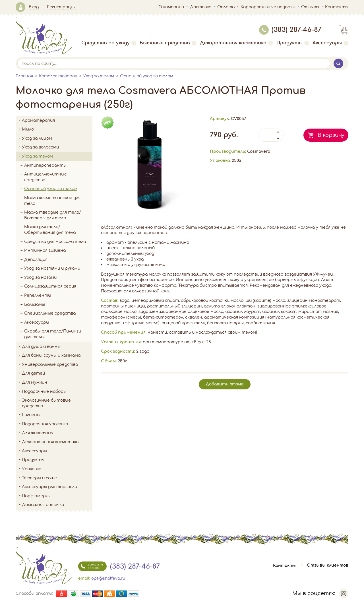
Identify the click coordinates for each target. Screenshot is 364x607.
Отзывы (310, 7)
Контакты (337, 7)
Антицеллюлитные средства (45, 177)
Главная (24, 76)
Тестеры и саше (39, 478)
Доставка (201, 7)
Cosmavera (259, 151)
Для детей (57, 373)
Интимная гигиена (45, 250)
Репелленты (38, 295)
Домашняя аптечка (57, 505)
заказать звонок (91, 566)
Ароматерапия (57, 121)
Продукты (293, 43)
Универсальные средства (57, 365)
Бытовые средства (168, 43)
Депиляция (36, 260)
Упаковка (57, 469)
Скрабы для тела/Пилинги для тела (58, 334)
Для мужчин (57, 383)
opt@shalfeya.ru (108, 578)
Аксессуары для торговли (49, 487)
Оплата (226, 7)
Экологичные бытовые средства (57, 403)
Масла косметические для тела (52, 201)
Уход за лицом (57, 139)
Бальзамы (35, 304)
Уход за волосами (57, 147)
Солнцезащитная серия (58, 286)
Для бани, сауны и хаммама (51, 355)
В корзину (331, 135)
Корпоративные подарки (268, 7)
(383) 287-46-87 (290, 30)
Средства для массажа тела (55, 242)
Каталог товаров (58, 76)
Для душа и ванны (57, 347)
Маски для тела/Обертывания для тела (50, 230)
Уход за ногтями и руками (58, 269)
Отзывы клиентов (328, 566)
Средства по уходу (109, 43)
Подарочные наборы (57, 392)
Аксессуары (330, 43)
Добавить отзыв (225, 384)
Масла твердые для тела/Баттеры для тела (53, 215)
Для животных (38, 433)
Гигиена (57, 415)
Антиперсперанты (45, 165)
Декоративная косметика (236, 43)
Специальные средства (50, 313)
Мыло (57, 129)
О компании (171, 7)
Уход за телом (99, 76)
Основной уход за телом (147, 76)
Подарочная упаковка (45, 424)
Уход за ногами (58, 278)
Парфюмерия (36, 496)
